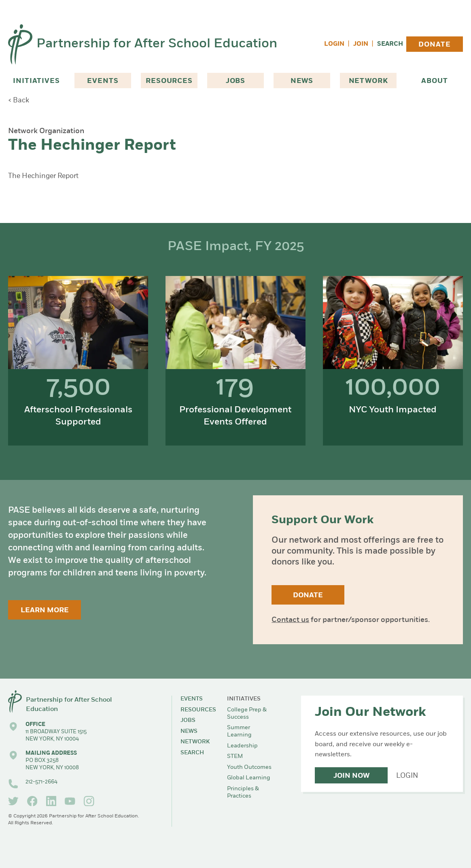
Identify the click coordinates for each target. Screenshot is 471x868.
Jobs (235, 81)
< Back (19, 101)
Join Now (351, 776)
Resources (169, 81)
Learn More (45, 610)
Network (368, 81)
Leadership (242, 746)
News (302, 81)
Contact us (290, 620)
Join (361, 44)
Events (103, 81)
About (434, 81)
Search (390, 44)
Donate (434, 45)
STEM (235, 757)
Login (334, 44)
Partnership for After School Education (157, 44)
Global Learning (249, 778)
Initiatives (36, 81)
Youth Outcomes (249, 767)
